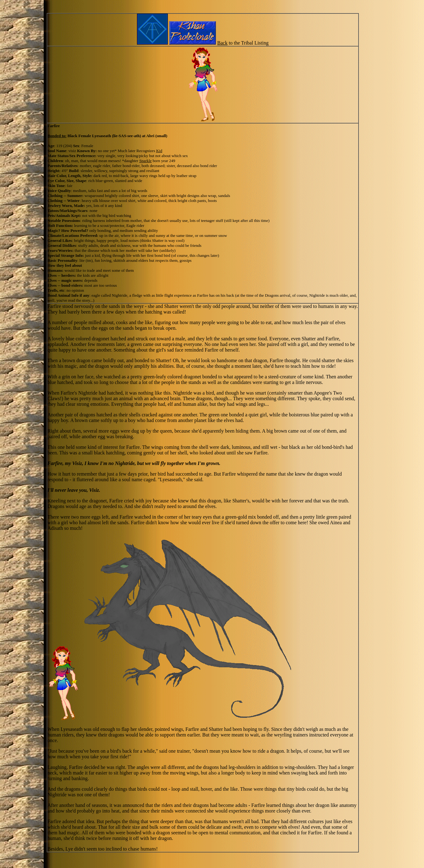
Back (222, 43)
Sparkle (145, 161)
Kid (159, 151)
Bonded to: (57, 136)
